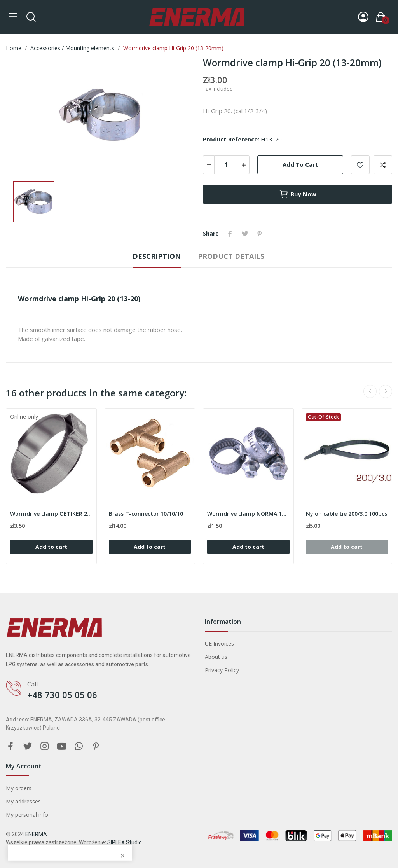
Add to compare (383, 165)
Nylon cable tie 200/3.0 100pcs (347, 514)
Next (386, 391)
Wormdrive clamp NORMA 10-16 (248, 514)
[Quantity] (226, 165)
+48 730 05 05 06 (62, 695)
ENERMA (36, 834)
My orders (19, 788)
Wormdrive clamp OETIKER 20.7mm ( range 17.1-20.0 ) (51, 514)
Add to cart (300, 164)
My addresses (23, 801)
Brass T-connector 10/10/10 (146, 514)
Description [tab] (157, 256)
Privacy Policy (222, 670)
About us (216, 657)
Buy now (298, 194)
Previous (370, 391)
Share (230, 234)
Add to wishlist (360, 165)
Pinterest (260, 234)
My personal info (27, 815)
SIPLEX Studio (125, 842)
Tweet (245, 234)
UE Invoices (219, 644)
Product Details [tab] (231, 256)
